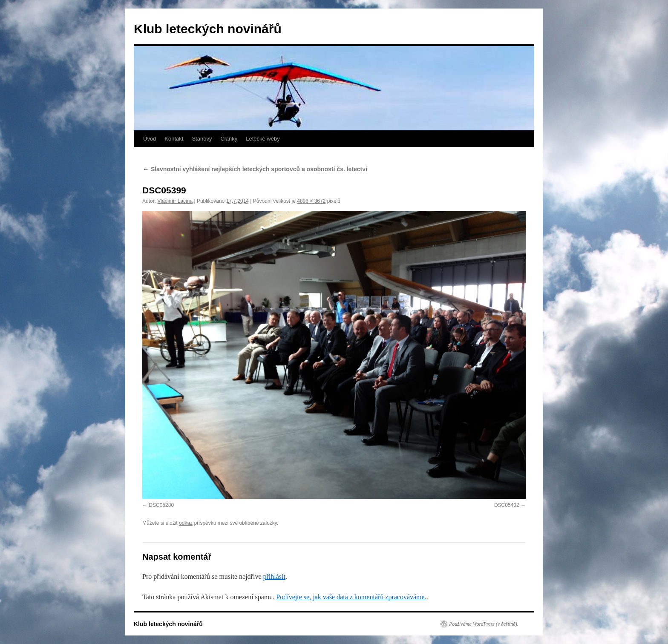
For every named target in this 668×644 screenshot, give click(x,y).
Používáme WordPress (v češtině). (484, 624)
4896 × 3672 (311, 201)
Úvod (150, 139)
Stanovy (202, 139)
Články (229, 139)
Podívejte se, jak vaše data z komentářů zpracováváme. (351, 597)
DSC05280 (161, 505)
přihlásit (274, 576)
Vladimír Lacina (175, 201)
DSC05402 (507, 505)
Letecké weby (263, 139)
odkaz (186, 523)
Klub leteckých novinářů (208, 29)
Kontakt (174, 139)
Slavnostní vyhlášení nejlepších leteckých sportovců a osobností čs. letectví (255, 169)
